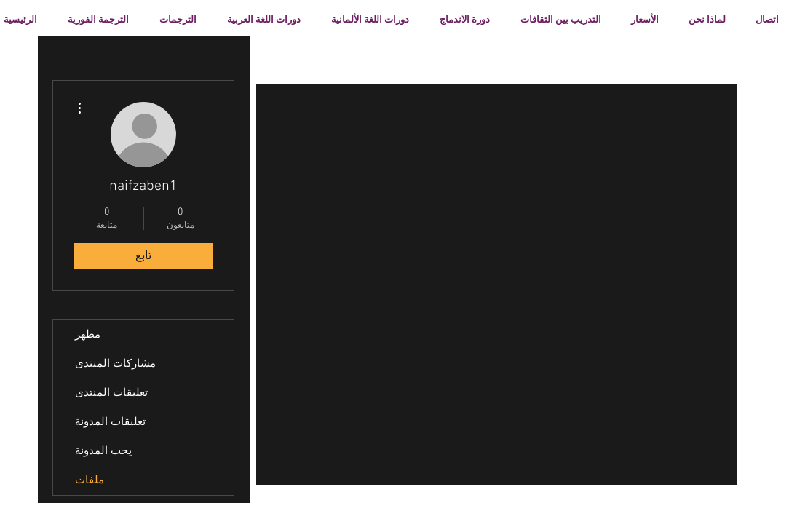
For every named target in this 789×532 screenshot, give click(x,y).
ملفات (90, 480)
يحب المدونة (103, 451)
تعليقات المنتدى (111, 393)
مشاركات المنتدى (115, 364)
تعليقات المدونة (110, 422)
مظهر (88, 335)
